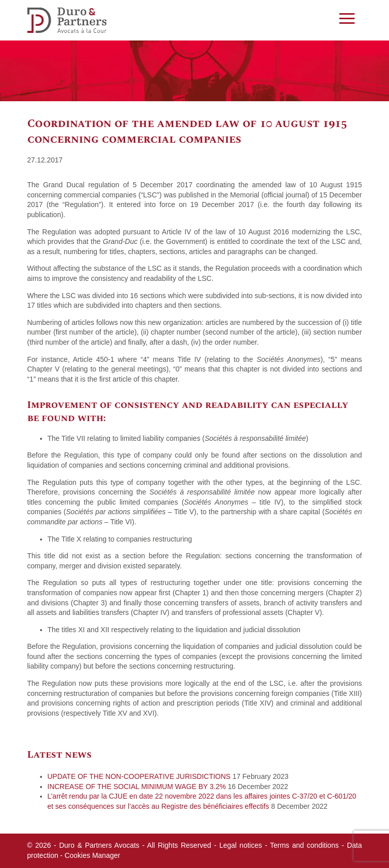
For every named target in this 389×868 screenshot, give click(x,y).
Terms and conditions (304, 845)
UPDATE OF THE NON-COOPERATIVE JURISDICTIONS (139, 776)
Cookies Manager (92, 855)
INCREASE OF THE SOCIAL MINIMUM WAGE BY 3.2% (137, 787)
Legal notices (241, 845)
